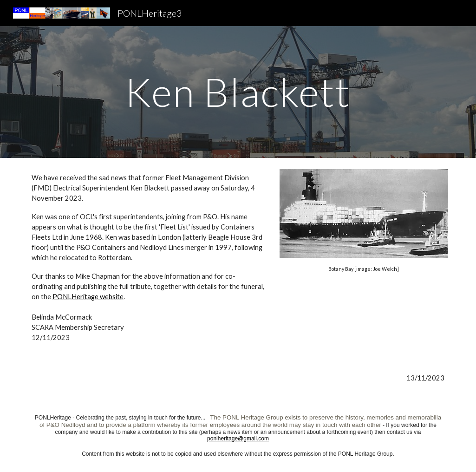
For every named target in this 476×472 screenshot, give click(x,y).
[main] (238, 92)
